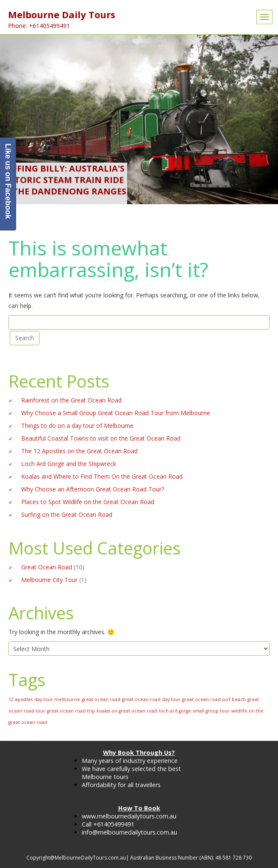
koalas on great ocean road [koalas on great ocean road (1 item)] (127, 711)
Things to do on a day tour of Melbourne (77, 426)
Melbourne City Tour (49, 580)
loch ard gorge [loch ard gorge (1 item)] (175, 711)
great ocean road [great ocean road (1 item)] (101, 699)
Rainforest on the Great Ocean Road (71, 400)
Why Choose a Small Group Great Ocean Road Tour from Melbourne (116, 413)
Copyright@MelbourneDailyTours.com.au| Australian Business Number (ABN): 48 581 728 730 (139, 858)
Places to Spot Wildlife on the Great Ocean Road (88, 502)
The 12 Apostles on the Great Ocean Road (79, 451)
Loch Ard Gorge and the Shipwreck (69, 464)
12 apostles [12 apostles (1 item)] (21, 699)
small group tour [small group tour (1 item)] (211, 711)
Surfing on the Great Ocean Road (67, 514)
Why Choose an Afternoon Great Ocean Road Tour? (93, 489)
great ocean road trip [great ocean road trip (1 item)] (71, 711)
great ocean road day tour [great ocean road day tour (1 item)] (151, 699)
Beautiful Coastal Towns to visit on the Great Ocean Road (101, 438)
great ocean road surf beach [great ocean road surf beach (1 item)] (214, 699)
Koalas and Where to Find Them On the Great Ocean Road (102, 476)
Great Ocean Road (47, 567)
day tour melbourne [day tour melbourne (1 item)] (57, 699)
